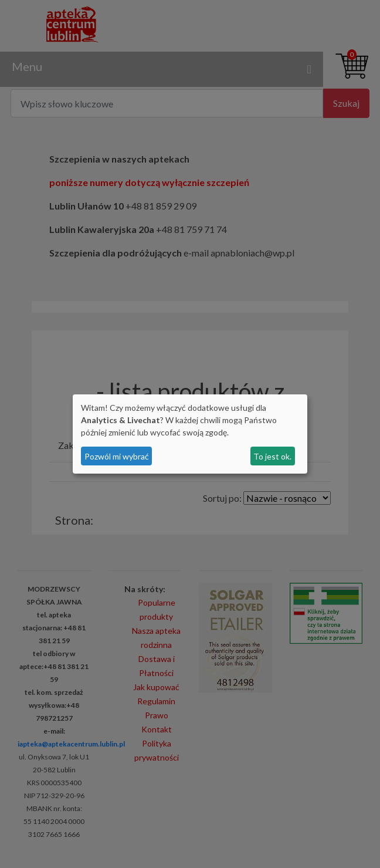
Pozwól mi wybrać (117, 456)
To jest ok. (272, 456)
